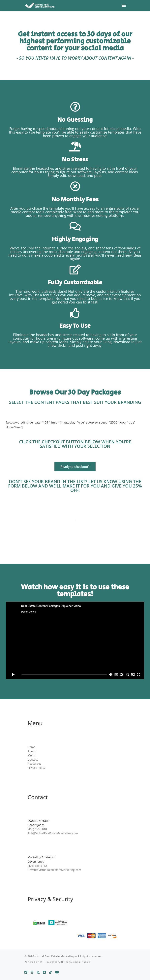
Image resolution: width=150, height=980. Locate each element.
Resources (34, 764)
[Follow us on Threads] (38, 972)
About (32, 751)
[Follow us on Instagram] (32, 972)
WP (42, 962)
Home (31, 747)
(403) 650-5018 (37, 829)
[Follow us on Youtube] (57, 972)
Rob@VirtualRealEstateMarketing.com (53, 833)
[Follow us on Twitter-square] (44, 972)
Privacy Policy (36, 768)
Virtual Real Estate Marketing (55, 956)
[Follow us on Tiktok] (50, 972)
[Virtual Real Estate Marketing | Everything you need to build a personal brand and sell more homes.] (40, 5)
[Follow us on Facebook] (26, 972)
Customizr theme (80, 962)
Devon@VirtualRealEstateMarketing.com (54, 870)
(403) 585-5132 (37, 866)
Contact (33, 760)
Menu (31, 755)
